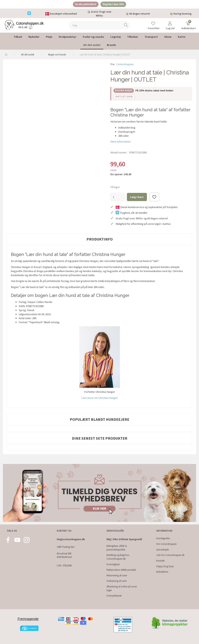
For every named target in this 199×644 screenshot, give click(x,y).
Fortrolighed (113, 564)
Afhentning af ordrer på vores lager (122, 588)
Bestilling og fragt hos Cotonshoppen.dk (118, 557)
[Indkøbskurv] (188, 23)
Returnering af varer (117, 575)
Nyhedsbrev (162, 572)
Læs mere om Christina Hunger (100, 398)
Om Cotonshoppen (166, 544)
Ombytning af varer (117, 581)
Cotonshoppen (125, 65)
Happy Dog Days (165, 566)
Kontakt (160, 561)
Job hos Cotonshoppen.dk (170, 555)
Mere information (120, 142)
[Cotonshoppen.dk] (24, 26)
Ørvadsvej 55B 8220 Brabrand (64, 555)
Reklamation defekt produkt (121, 570)
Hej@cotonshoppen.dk (71, 539)
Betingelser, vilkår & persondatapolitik (117, 548)
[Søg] (126, 26)
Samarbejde (162, 550)
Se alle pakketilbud (84, 5)
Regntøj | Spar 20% (115, 5)
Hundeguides (163, 539)
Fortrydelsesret (114, 596)
